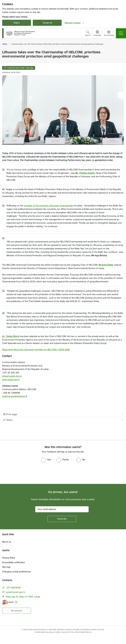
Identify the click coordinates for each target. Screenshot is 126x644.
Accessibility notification (14, 562)
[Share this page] (63, 420)
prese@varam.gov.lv (12, 376)
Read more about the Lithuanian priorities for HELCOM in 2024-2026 (36, 350)
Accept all (47, 23)
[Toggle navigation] (121, 33)
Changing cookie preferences (17, 572)
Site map (6, 567)
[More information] (16, 602)
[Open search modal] (88, 34)
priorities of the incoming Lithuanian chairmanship (48, 206)
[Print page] (63, 414)
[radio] (46, 460)
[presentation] (24, 473)
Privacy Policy (9, 558)
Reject (17, 23)
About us (7, 542)
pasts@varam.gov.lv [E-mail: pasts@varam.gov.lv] (15, 592)
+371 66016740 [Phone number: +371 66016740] (13, 588)
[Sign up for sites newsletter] (62, 519)
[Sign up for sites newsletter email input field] (62, 509)
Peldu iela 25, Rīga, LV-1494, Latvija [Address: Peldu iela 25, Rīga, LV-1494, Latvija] (23, 597)
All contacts (17, 611)
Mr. (11, 336)
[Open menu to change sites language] (97, 34)
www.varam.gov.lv (11, 379)
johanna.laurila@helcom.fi (15, 396)
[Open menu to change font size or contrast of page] (109, 34)
